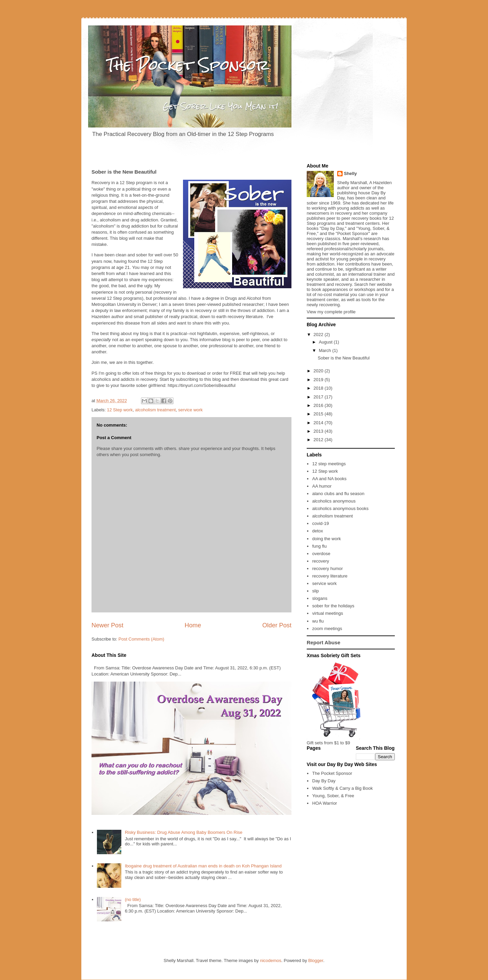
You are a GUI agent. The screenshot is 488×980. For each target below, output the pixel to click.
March (326, 350)
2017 (319, 397)
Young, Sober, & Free (333, 796)
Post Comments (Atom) (141, 639)
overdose (321, 554)
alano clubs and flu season (338, 494)
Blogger (316, 961)
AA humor (322, 486)
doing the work (327, 539)
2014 (319, 423)
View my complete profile (331, 312)
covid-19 (320, 523)
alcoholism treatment (156, 410)
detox (318, 531)
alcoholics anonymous (334, 501)
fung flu (319, 546)
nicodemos (271, 961)
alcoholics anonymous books (340, 508)
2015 (319, 414)
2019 (319, 380)
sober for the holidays (333, 606)
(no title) (133, 899)
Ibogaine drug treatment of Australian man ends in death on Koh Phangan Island (203, 866)
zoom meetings (327, 629)
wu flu (318, 621)
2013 (319, 431)
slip (316, 591)
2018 (319, 388)
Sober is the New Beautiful (343, 358)
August (326, 342)
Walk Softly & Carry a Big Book (342, 788)
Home (193, 625)
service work (190, 410)
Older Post (277, 625)
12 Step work (120, 410)
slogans (320, 598)
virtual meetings (328, 613)
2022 (319, 335)
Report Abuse (323, 642)
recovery (321, 561)
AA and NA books (329, 479)
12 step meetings (329, 464)
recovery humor (327, 569)
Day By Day (324, 781)
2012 (319, 440)
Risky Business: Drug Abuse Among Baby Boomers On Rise (184, 832)
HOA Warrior (324, 803)
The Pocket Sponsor (332, 773)
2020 (319, 371)
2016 (319, 405)
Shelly (350, 173)
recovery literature (330, 576)
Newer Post (107, 625)
